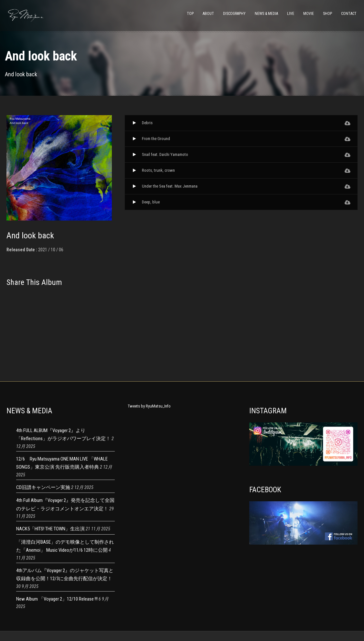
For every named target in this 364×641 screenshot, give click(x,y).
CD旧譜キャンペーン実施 (43, 487)
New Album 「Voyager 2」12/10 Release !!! (57, 599)
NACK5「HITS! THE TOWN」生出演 (50, 529)
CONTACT (349, 14)
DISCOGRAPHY (234, 14)
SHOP (327, 14)
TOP (190, 14)
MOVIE (309, 14)
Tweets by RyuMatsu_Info (149, 406)
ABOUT (208, 14)
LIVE (291, 14)
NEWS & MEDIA (266, 14)
